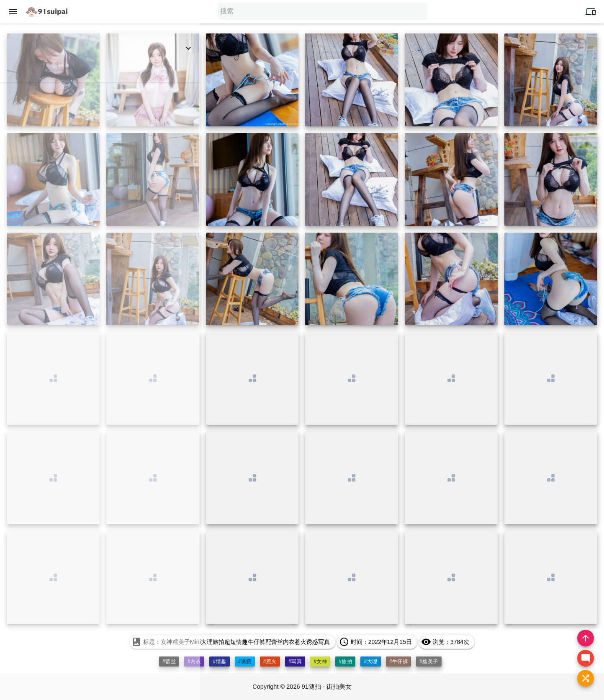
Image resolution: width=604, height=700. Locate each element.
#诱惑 (244, 662)
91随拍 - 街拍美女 (327, 686)
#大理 (371, 662)
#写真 (295, 662)
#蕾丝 (169, 662)
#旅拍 (346, 662)
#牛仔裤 (399, 662)
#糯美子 (429, 662)
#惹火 (270, 662)
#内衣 (194, 662)
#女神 (320, 662)
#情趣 (219, 662)
